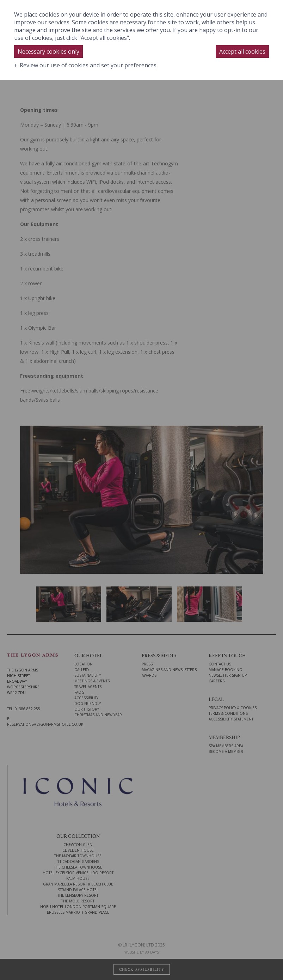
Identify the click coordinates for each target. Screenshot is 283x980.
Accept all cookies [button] (242, 51)
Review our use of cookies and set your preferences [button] (88, 65)
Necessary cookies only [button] (48, 51)
